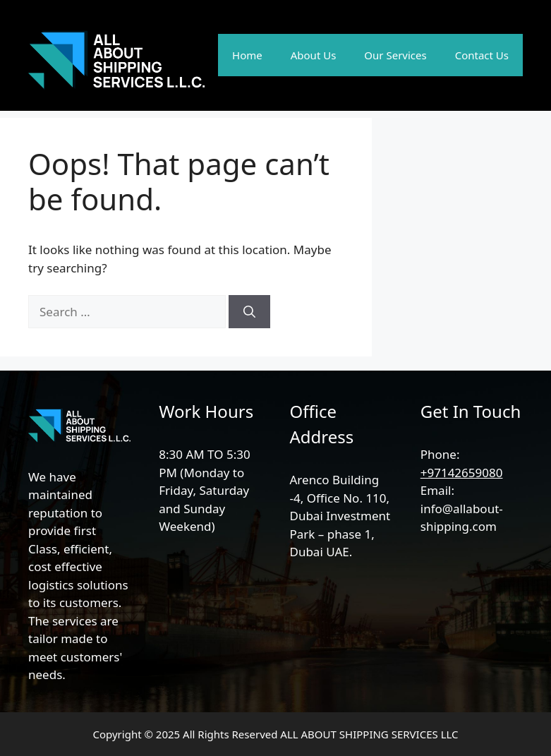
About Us (314, 55)
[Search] (249, 312)
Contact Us (482, 55)
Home (247, 55)
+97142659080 (462, 473)
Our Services (395, 55)
